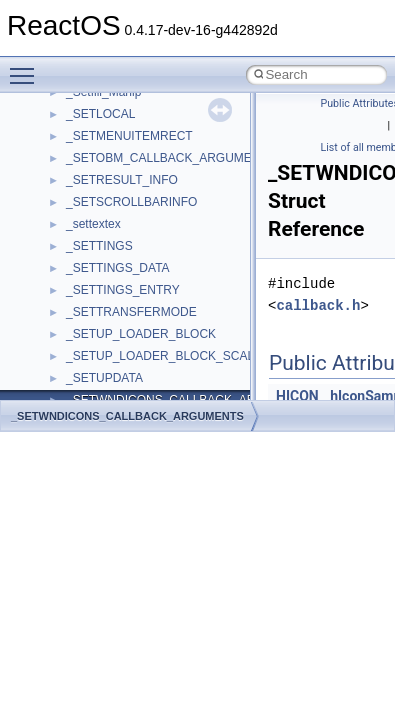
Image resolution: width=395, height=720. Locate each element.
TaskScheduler (105, 242)
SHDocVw (93, 110)
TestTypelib (96, 264)
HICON (297, 396)
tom (76, 308)
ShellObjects (99, 154)
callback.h (318, 305)
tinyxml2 (88, 286)
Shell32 (86, 132)
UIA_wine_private (113, 396)
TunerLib (89, 330)
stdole (82, 198)
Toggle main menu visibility (27, 67)
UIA (76, 374)
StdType (88, 220)
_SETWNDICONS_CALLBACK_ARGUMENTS (127, 416)
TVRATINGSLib (108, 352)
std (74, 176)
